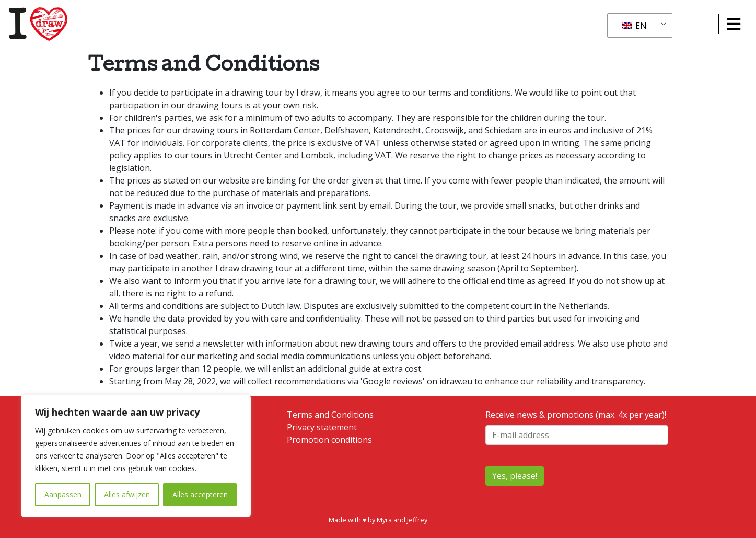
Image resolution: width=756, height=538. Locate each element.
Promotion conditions (329, 440)
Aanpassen (63, 494)
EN (635, 26)
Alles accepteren (200, 494)
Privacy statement (322, 427)
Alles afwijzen (127, 494)
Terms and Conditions (330, 415)
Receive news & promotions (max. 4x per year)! (577, 427)
